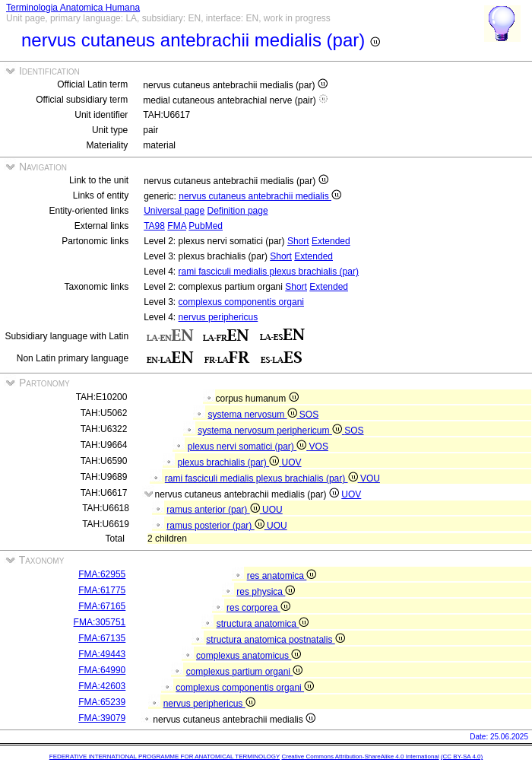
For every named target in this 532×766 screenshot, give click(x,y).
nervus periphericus (218, 317)
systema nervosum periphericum (271, 431)
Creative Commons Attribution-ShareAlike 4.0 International (360, 756)
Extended (331, 241)
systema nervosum (253, 415)
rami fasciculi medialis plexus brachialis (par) (269, 272)
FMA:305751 (100, 622)
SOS (309, 415)
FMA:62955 (102, 574)
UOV (292, 462)
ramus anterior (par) (214, 510)
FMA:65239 (102, 702)
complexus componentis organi (241, 302)
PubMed (206, 226)
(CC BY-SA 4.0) (462, 756)
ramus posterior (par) (217, 526)
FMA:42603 (102, 686)
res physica (266, 592)
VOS (319, 447)
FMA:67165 (102, 606)
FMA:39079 (102, 718)
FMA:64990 (102, 670)
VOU (370, 478)
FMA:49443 (102, 654)
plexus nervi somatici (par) (249, 447)
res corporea (258, 608)
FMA (177, 226)
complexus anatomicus (249, 656)
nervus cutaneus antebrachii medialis (260, 196)
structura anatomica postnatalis (275, 640)
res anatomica (282, 576)
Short (298, 241)
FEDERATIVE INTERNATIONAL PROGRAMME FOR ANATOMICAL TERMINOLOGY (165, 756)
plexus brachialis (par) (229, 462)
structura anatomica (263, 624)
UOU (272, 510)
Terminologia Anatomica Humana (73, 8)
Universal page (174, 211)
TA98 (154, 226)
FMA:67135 (102, 638)
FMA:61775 (102, 590)
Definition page (238, 211)
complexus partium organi (245, 672)
